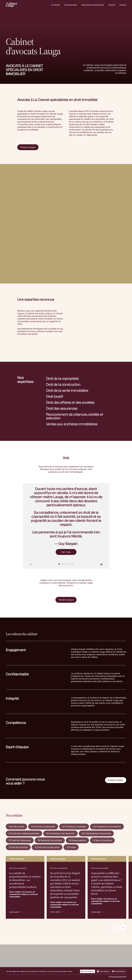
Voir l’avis (66, 492)
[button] (101, 504)
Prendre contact (28, 149)
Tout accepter (89, 971)
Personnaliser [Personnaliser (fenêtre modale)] (120, 971)
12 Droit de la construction (47, 787)
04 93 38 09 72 (13, 955)
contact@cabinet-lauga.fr (18, 952)
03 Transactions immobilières (107, 766)
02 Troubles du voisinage (74, 766)
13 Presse (71, 787)
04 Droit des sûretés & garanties (24, 773)
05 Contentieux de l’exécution (60, 773)
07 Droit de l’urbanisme (20, 780)
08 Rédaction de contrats (50, 780)
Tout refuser (104, 971)
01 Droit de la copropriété (43, 766)
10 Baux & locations (102, 780)
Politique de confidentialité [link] (117, 977)
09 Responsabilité (77, 780)
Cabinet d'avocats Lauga (18, 928)
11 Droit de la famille (18, 787)
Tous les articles (16, 766)
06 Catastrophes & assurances (96, 773)
